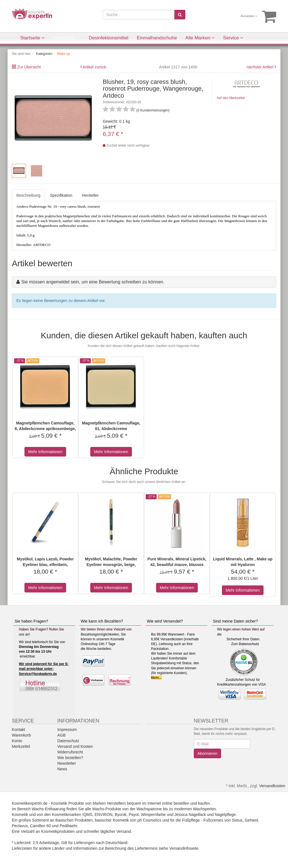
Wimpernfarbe (153, 815)
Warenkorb (21, 735)
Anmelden (249, 16)
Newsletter (67, 763)
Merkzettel (21, 746)
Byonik (121, 815)
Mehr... (156, 678)
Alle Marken (200, 38)
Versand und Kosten (75, 746)
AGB (62, 735)
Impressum (67, 730)
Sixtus (237, 820)
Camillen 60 (40, 826)
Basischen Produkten (74, 820)
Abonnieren (208, 753)
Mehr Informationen (45, 452)
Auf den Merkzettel (231, 98)
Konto (17, 741)
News (62, 769)
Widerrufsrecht (70, 752)
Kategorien (67, 38)
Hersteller (90, 195)
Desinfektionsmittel (108, 38)
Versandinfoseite (184, 848)
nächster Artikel (260, 67)
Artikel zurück (94, 67)
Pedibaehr (68, 826)
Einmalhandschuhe (157, 38)
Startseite (32, 38)
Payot (134, 815)
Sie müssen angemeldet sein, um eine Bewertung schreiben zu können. (93, 282)
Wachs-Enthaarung (49, 809)
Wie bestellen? (70, 758)
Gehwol (251, 820)
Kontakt (18, 730)
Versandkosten (272, 786)
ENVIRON (103, 815)
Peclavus (20, 826)
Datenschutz (249, 644)
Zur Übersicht (29, 67)
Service (233, 38)
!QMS (87, 815)
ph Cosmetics (149, 820)
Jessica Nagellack (190, 815)
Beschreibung (28, 195)
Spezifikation (61, 195)
